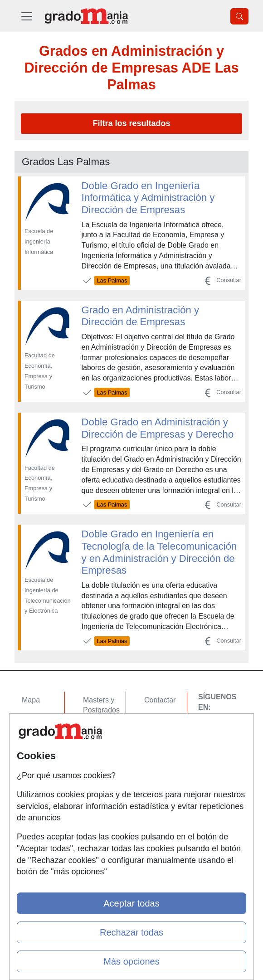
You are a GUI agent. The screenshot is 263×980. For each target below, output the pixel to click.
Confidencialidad (171, 717)
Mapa (31, 700)
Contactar (160, 700)
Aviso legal (162, 735)
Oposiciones (103, 791)
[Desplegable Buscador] (239, 16)
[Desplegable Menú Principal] (27, 16)
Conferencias (104, 745)
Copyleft (158, 753)
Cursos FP (100, 728)
